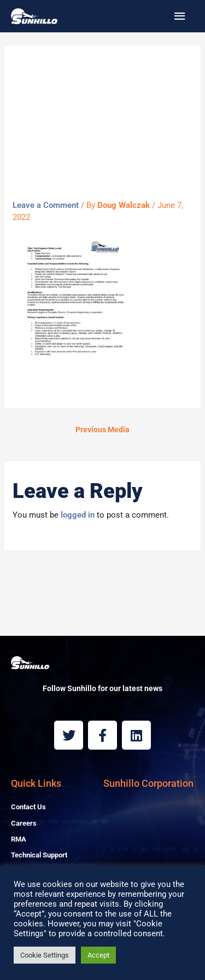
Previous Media (102, 430)
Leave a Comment (46, 205)
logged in (78, 515)
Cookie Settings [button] (45, 955)
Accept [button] (98, 955)
